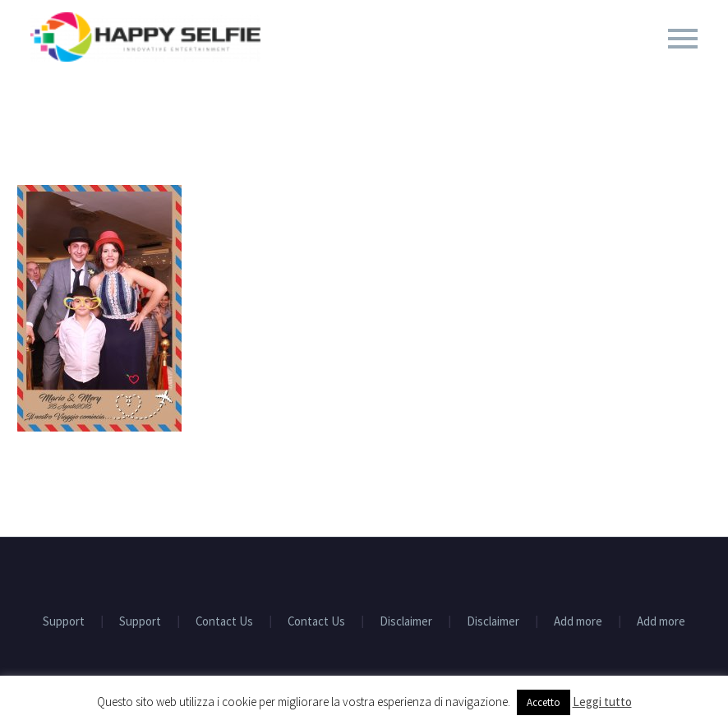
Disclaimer (406, 622)
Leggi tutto (602, 702)
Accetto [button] (544, 702)
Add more (578, 622)
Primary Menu (683, 39)
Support (64, 622)
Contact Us (224, 622)
